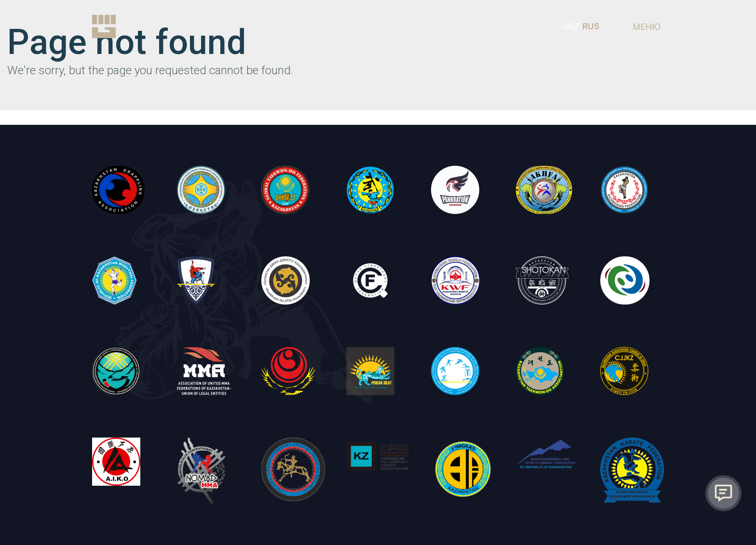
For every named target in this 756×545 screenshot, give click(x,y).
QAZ (570, 26)
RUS (591, 26)
